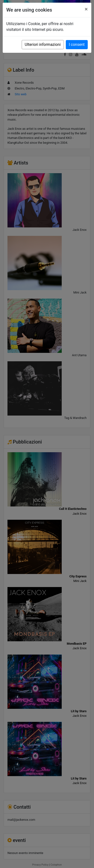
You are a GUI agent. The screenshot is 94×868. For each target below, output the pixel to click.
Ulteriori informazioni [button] (43, 44)
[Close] (86, 9)
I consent (77, 44)
